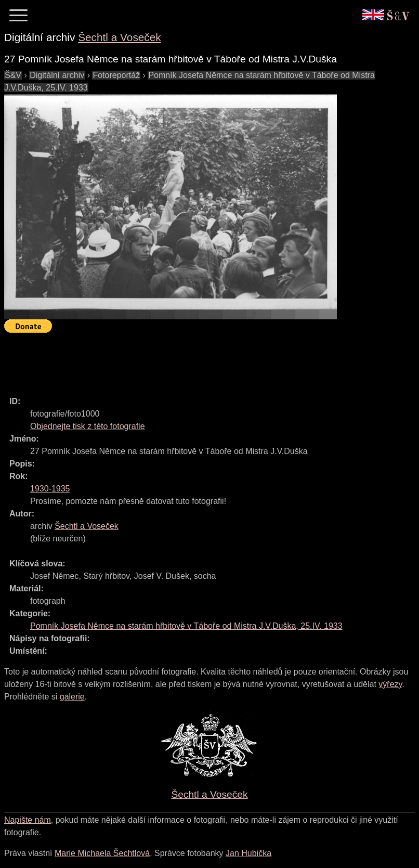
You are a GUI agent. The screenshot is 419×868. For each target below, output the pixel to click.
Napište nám (28, 820)
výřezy (390, 684)
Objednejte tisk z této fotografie (88, 426)
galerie (72, 697)
